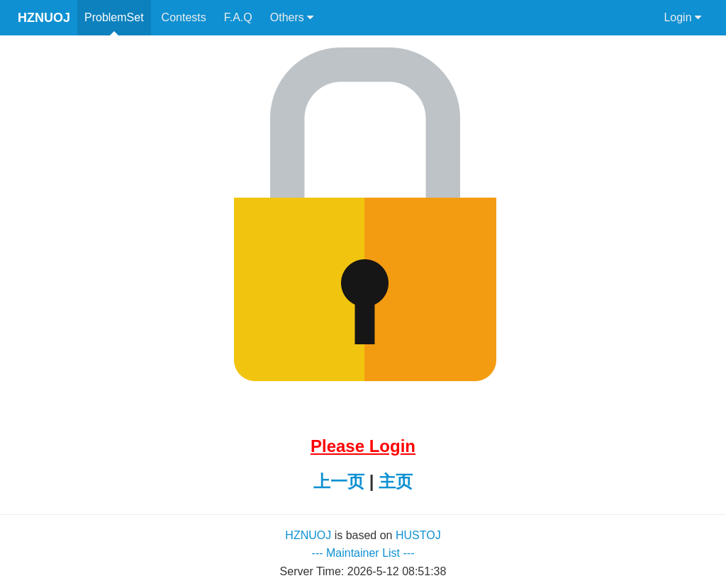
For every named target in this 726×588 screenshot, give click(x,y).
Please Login (363, 446)
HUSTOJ (418, 535)
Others (292, 18)
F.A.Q (238, 17)
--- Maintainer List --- (363, 553)
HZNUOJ (44, 18)
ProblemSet (114, 17)
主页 (396, 481)
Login (682, 18)
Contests (184, 17)
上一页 (339, 481)
